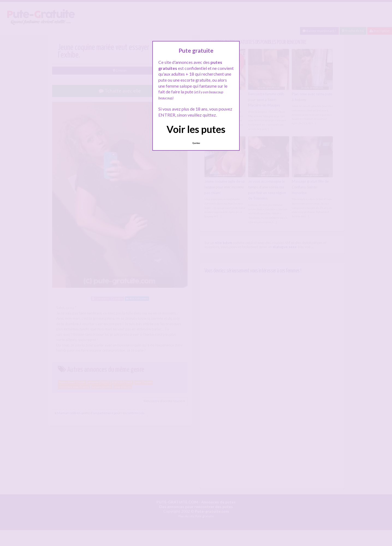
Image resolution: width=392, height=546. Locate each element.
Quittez (196, 143)
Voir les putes (196, 129)
